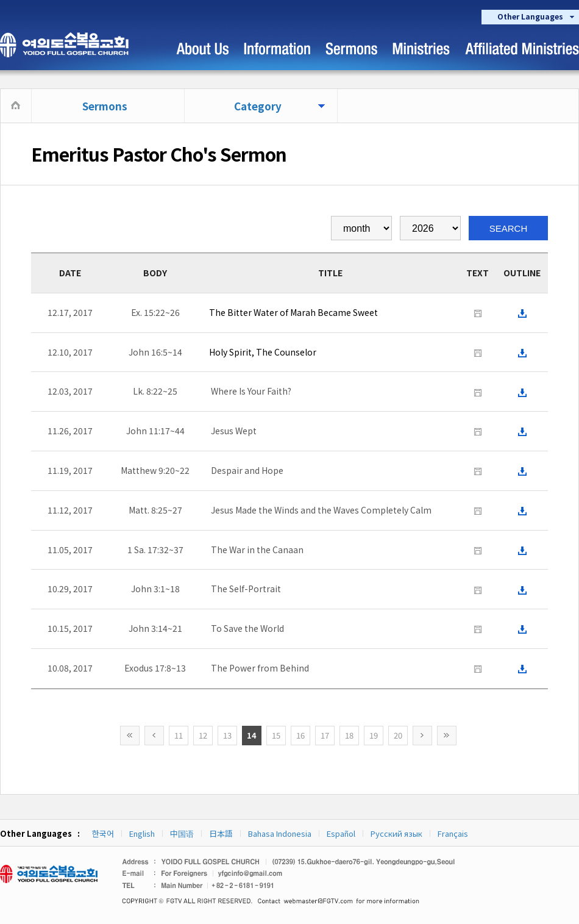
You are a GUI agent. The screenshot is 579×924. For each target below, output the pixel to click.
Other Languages (530, 16)
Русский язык (396, 833)
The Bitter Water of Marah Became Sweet (293, 312)
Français (453, 833)
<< (130, 736)
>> (447, 736)
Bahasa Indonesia (280, 833)
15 (276, 735)
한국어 (103, 833)
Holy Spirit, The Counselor (263, 352)
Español (341, 833)
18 (349, 735)
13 (227, 735)
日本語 (221, 833)
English (142, 833)
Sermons (105, 106)
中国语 (182, 833)
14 (252, 735)
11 (179, 735)
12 (203, 735)
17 (325, 735)
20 (398, 735)
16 (300, 735)
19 (374, 735)
